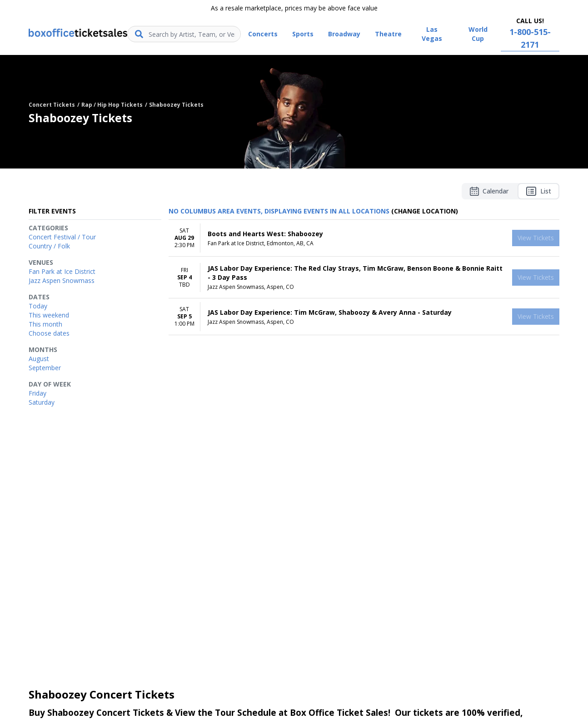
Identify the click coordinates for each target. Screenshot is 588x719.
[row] (364, 238)
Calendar (489, 191)
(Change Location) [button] (425, 211)
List (538, 191)
